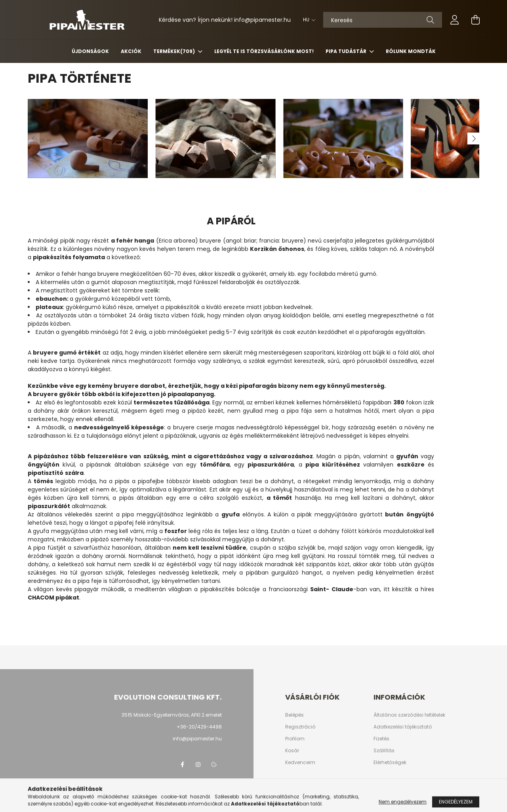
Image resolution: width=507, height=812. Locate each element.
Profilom (295, 739)
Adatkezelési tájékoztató (403, 727)
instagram (198, 765)
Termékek (175, 51)
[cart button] (475, 20)
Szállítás (384, 751)
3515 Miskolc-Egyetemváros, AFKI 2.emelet (172, 715)
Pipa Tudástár (347, 51)
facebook (182, 765)
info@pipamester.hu (197, 739)
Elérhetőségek (390, 763)
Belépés (294, 715)
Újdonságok (90, 51)
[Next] (473, 138)
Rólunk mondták (411, 51)
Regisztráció (300, 727)
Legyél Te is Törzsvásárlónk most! (264, 51)
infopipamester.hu (262, 20)
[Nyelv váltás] (307, 20)
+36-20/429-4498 (199, 727)
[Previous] (34, 138)
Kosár (292, 751)
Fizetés (381, 739)
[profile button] (455, 20)
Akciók (131, 51)
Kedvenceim (300, 763)
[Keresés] (383, 20)
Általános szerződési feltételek (409, 715)
